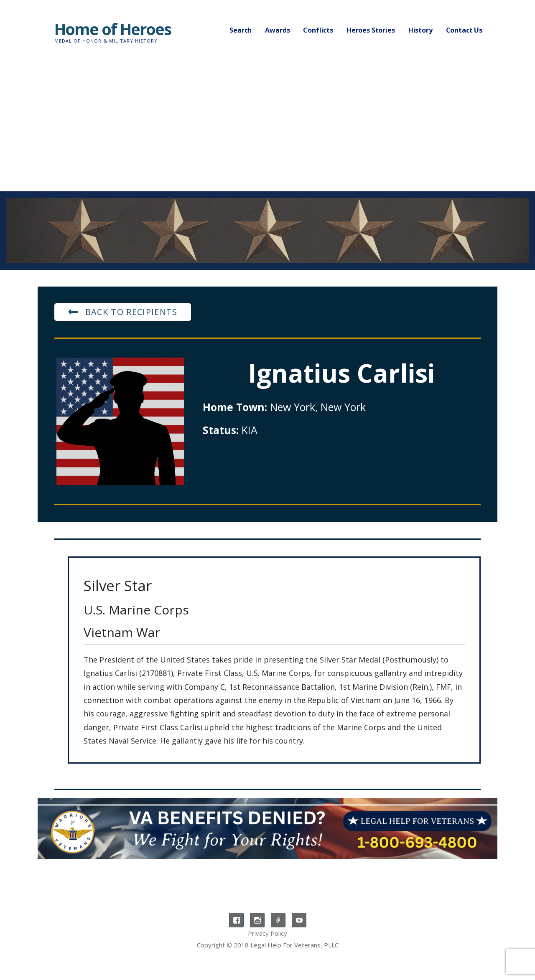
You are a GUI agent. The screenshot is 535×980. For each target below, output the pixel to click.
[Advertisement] (267, 129)
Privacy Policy (267, 933)
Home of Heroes (113, 29)
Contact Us (464, 30)
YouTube (299, 920)
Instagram (257, 920)
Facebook (236, 920)
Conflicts (318, 30)
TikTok (278, 920)
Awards (277, 30)
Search (241, 30)
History (420, 30)
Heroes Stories (371, 30)
